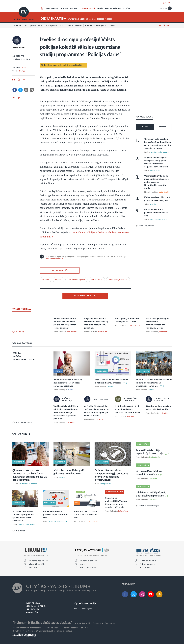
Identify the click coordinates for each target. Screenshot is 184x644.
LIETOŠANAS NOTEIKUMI (36, 606)
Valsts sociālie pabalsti (160, 152)
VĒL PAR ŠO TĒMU (22, 343)
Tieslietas (153, 478)
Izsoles (83, 564)
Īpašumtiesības (155, 457)
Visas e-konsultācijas (149, 506)
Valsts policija (19, 48)
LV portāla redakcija (84, 604)
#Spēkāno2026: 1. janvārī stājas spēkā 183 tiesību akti (86, 515)
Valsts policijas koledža (118, 280)
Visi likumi (34, 568)
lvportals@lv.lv (87, 609)
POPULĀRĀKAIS (144, 117)
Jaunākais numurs (148, 561)
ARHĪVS (127, 9)
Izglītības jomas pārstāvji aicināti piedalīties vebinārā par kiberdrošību (127, 409)
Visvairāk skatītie (37, 564)
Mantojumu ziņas (88, 568)
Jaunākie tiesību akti (38, 561)
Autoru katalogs (147, 564)
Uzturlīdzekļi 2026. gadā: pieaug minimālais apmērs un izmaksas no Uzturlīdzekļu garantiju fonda (157, 182)
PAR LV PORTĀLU (33, 603)
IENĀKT (168, 3)
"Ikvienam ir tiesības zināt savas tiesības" (42, 623)
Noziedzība (102, 332)
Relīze (24, 68)
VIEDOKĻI (74, 9)
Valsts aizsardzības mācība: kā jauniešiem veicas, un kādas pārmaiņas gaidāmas (68, 383)
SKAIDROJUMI (52, 9)
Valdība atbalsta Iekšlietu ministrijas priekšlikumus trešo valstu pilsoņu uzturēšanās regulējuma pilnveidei (66, 413)
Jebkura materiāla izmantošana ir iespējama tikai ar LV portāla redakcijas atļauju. (50, 628)
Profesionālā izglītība (76, 280)
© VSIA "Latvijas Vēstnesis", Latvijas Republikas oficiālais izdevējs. (43, 631)
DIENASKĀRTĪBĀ (88, 9)
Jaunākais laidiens (88, 561)
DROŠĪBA (17, 353)
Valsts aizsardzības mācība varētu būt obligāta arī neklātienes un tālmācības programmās (154, 383)
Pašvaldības (72, 332)
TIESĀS (100, 9)
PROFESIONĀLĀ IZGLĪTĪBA (24, 360)
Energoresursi (155, 171)
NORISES (64, 9)
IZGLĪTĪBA (17, 356)
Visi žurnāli (145, 568)
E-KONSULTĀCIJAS (113, 9)
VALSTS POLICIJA (22, 309)
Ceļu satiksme (134, 326)
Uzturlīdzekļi (164, 192)
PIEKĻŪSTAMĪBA (33, 609)
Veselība (153, 204)
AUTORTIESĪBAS (33, 612)
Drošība (22, 71)
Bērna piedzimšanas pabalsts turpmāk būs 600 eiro (157, 213)
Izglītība (58, 280)
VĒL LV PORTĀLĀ (21, 434)
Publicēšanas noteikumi (55, 259)
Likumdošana (93, 522)
